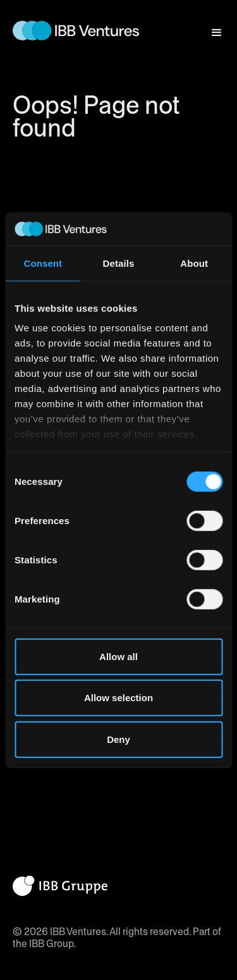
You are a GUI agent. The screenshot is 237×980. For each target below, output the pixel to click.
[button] (211, 27)
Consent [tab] (43, 263)
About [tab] (194, 263)
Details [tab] (119, 263)
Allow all (118, 656)
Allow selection (118, 698)
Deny (118, 739)
